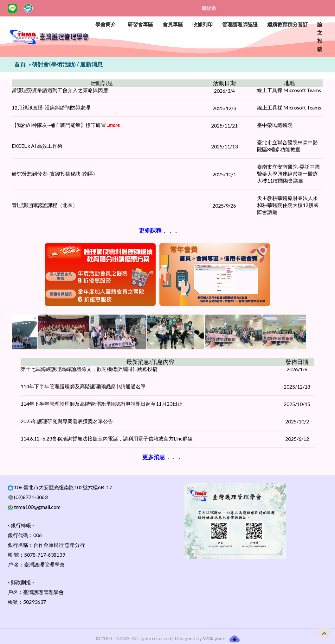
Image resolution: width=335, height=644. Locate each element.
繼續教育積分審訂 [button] (287, 24)
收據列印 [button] (203, 24)
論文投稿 (320, 37)
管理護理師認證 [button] (240, 24)
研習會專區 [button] (140, 24)
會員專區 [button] (173, 24)
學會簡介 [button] (106, 24)
